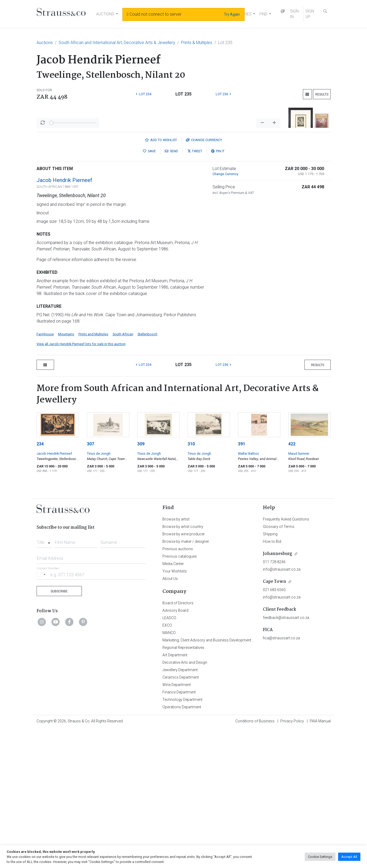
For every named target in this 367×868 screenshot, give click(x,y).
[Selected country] (42, 713)
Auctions (45, 43)
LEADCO (169, 757)
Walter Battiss (248, 593)
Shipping (270, 673)
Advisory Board (175, 749)
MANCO (169, 772)
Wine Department (177, 824)
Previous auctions (178, 688)
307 (90, 583)
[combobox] (45, 680)
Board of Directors (178, 742)
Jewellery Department (180, 809)
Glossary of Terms (279, 666)
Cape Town (275, 721)
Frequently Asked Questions (286, 658)
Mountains (66, 473)
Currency (204, 279)
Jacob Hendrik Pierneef (64, 319)
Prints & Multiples (197, 43)
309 (141, 583)
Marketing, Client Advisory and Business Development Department (217, 779)
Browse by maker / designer (186, 680)
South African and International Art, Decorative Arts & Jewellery (117, 43)
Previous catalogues (180, 695)
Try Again (232, 14)
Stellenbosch (147, 473)
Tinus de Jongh (99, 593)
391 (242, 583)
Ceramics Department (181, 816)
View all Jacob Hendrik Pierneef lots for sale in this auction (81, 483)
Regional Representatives (183, 787)
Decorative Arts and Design (185, 801)
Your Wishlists (175, 710)
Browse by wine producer (184, 673)
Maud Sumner (299, 593)
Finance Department (179, 831)
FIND (263, 14)
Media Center (173, 703)
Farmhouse (45, 473)
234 (40, 583)
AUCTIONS (105, 14)
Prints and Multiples (93, 473)
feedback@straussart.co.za (286, 757)
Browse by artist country (183, 666)
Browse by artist (176, 658)
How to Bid (272, 680)
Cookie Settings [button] (320, 857)
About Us (170, 718)
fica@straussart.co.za (281, 777)
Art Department (175, 794)
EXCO (167, 764)
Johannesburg (278, 693)
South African (123, 473)
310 (191, 583)
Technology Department (182, 839)
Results (322, 94)
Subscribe (59, 730)
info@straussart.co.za (282, 708)
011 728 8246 (274, 701)
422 (292, 583)
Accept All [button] (349, 857)
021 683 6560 (274, 729)
